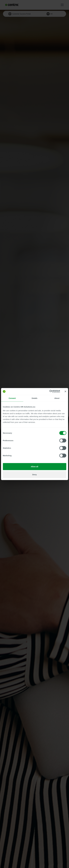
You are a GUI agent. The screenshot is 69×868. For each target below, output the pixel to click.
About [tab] (57, 398)
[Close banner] (65, 391)
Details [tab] (34, 398)
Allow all (34, 467)
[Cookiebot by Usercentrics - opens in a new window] (49, 391)
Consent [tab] (12, 398)
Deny (34, 474)
